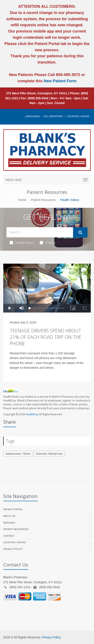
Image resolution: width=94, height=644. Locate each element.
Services (9, 523)
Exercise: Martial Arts (49, 454)
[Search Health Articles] (40, 232)
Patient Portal (13, 509)
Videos (48, 243)
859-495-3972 (67, 75)
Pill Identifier (53, 116)
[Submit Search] (80, 232)
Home (22, 200)
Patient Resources (43, 200)
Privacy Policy (13, 549)
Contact (9, 536)
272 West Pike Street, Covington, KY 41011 (37, 93)
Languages (32, 116)
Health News (22, 243)
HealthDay (32, 414)
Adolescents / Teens (18, 454)
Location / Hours (78, 116)
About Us (9, 516)
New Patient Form (60, 81)
